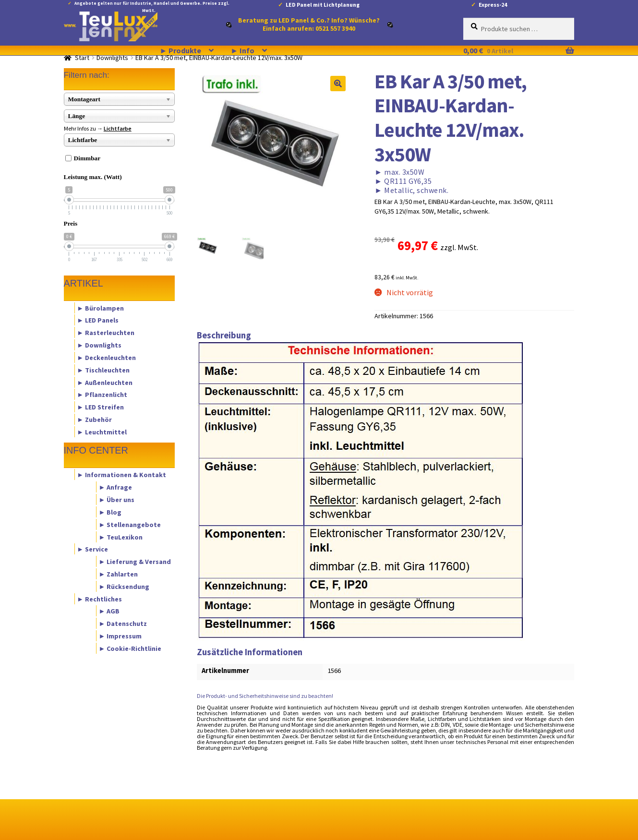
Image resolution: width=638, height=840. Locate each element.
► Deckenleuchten (106, 357)
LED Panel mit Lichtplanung (323, 5)
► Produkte (181, 50)
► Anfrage (115, 487)
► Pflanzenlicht (102, 395)
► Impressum (120, 636)
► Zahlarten (118, 574)
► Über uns (116, 500)
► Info (242, 50)
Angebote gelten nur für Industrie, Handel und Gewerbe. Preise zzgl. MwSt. (152, 5)
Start (82, 58)
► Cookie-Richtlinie (130, 648)
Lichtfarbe (118, 128)
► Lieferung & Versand (135, 562)
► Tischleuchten (103, 370)
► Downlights (99, 345)
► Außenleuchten (105, 382)
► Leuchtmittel (102, 432)
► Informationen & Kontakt (121, 475)
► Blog (110, 512)
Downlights (112, 58)
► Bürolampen (100, 308)
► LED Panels (98, 320)
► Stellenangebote (130, 524)
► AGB (109, 611)
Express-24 (493, 5)
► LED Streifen (100, 407)
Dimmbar (87, 158)
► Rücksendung (124, 586)
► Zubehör (94, 419)
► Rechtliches (99, 599)
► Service (92, 549)
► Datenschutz (123, 624)
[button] (338, 84)
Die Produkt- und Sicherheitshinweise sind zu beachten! (265, 696)
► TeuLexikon (120, 537)
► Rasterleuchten (106, 333)
